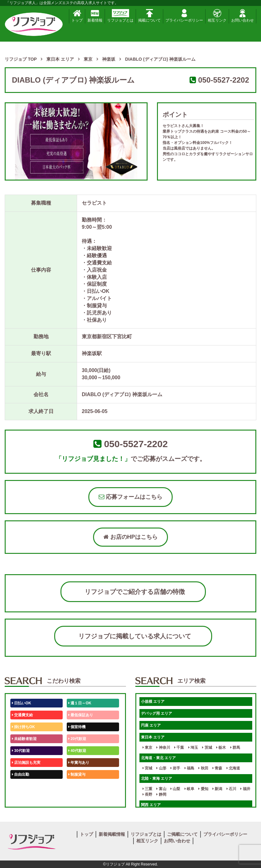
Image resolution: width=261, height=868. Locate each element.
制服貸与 (77, 774)
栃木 (221, 748)
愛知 (203, 789)
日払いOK (21, 703)
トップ (77, 16)
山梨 (175, 789)
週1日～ (76, 798)
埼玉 (193, 748)
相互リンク (217, 16)
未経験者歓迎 (24, 739)
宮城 (147, 768)
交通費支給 (22, 715)
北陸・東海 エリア (157, 779)
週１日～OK (80, 703)
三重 (147, 789)
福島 (189, 768)
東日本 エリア (153, 737)
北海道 (233, 768)
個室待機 (77, 727)
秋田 (203, 768)
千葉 (179, 748)
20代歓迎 (77, 739)
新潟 (217, 789)
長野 (147, 794)
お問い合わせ (243, 16)
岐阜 (189, 789)
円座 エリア (151, 725)
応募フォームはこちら (130, 497)
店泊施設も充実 (26, 763)
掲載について (149, 16)
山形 (161, 768)
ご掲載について (182, 834)
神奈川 (163, 748)
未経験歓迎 (79, 786)
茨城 (207, 748)
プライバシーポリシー (184, 16)
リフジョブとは (120, 16)
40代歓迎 (77, 751)
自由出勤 (21, 774)
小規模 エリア (153, 702)
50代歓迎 (21, 786)
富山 (161, 789)
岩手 (175, 768)
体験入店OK (23, 798)
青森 (217, 768)
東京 (147, 748)
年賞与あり (79, 763)
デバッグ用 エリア (157, 713)
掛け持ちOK (23, 727)
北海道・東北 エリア (158, 758)
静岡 (161, 794)
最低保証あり (81, 715)
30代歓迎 (21, 751)
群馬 (235, 748)
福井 (245, 789)
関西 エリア (151, 805)
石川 (231, 789)
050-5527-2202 (224, 80)
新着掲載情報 (112, 834)
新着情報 (95, 16)
